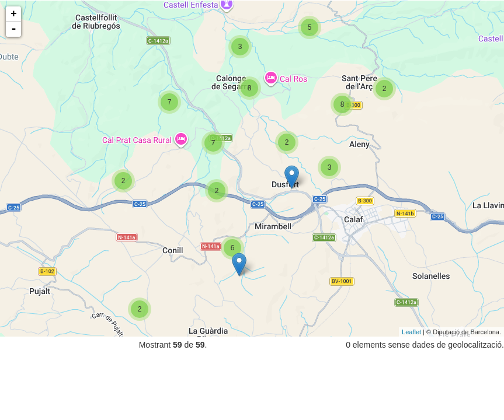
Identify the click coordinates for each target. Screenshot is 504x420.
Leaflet (411, 332)
